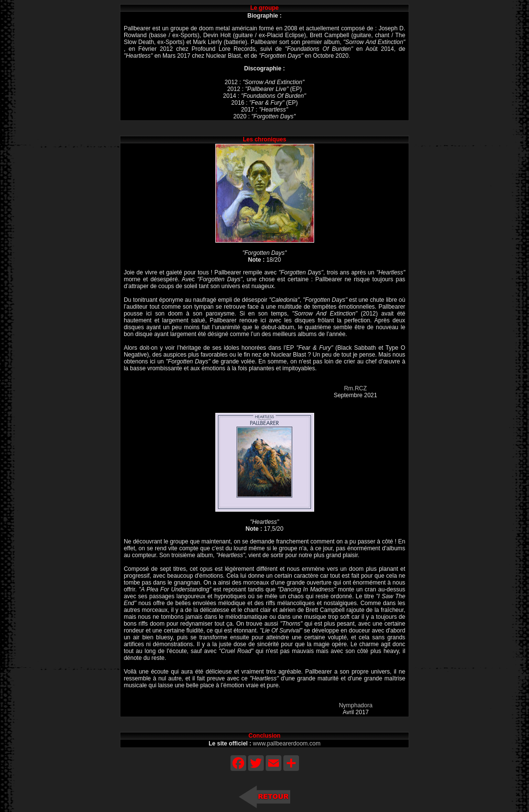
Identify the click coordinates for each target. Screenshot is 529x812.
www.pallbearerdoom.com (287, 744)
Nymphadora (356, 705)
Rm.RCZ (356, 388)
